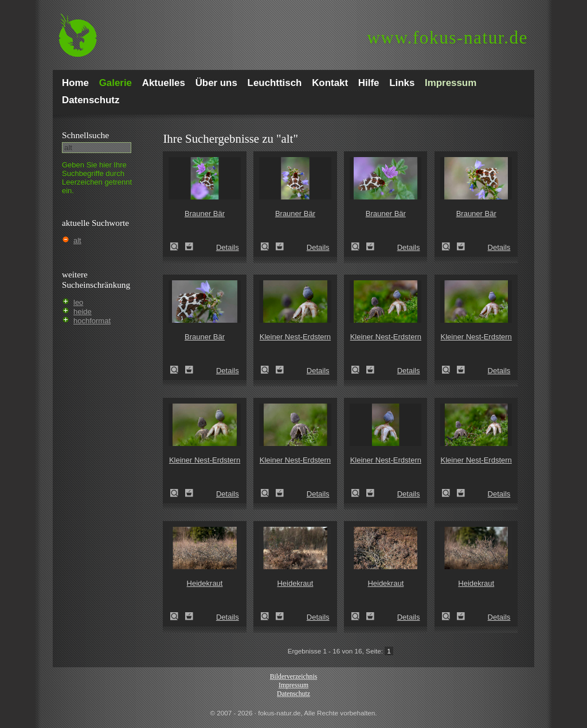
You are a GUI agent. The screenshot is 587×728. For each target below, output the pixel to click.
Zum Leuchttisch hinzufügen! (189, 246)
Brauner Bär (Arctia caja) (178, 246)
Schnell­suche (85, 135)
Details (228, 247)
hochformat (92, 321)
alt (77, 240)
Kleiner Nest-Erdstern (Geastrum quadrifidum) (268, 370)
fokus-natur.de (447, 38)
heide (83, 312)
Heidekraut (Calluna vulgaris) (178, 616)
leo (78, 302)
